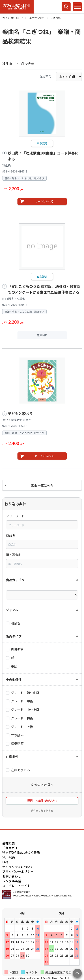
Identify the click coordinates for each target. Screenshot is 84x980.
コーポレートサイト (16, 886)
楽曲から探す (37, 18)
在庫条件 (12, 757)
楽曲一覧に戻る (42, 485)
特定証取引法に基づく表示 (21, 853)
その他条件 (14, 679)
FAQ (5, 862)
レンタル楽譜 (12, 881)
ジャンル (12, 610)
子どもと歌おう (20, 414)
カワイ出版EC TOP (13, 18)
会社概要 (9, 843)
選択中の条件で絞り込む (42, 801)
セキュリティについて (18, 867)
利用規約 (9, 857)
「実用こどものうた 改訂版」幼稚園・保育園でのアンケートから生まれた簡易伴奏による (44, 289)
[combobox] (42, 525)
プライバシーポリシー (18, 871)
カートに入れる (44, 201)
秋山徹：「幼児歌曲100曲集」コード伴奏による (43, 156)
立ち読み (42, 143)
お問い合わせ (12, 876)
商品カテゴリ (15, 580)
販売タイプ (14, 636)
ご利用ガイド (12, 848)
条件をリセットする (42, 810)
